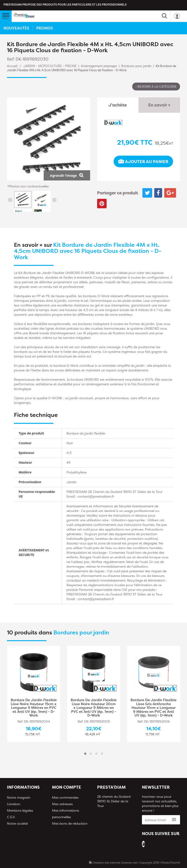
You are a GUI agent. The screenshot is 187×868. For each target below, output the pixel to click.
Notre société (17, 823)
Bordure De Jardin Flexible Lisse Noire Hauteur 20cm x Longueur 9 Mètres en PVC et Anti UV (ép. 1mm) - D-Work (94, 708)
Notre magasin (19, 797)
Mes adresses (62, 804)
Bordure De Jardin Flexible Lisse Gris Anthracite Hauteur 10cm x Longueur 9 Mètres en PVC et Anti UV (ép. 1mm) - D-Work (154, 708)
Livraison (14, 804)
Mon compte (67, 787)
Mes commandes (65, 797)
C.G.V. (11, 817)
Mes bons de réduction (70, 823)
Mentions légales (20, 810)
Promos (44, 28)
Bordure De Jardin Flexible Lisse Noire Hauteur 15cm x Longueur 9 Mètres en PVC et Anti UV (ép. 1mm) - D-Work (34, 708)
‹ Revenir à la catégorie (156, 87)
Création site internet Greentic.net (113, 863)
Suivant (54, 200)
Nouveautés (16, 28)
